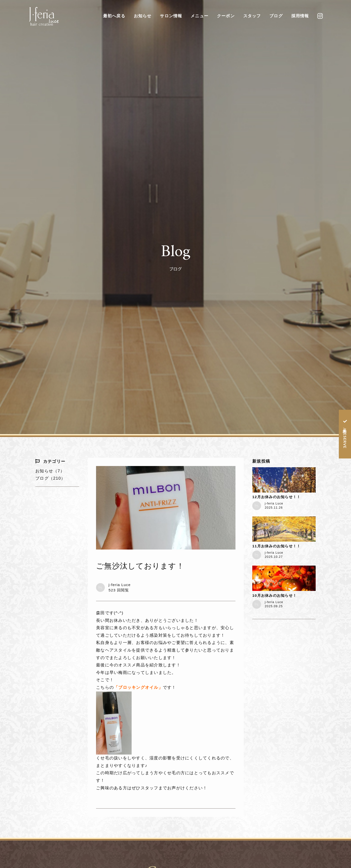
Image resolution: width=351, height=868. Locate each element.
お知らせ (143, 16)
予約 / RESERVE (345, 437)
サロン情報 (171, 16)
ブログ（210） (50, 478)
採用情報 (300, 16)
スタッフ (252, 16)
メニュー (200, 16)
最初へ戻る (114, 16)
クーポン (226, 16)
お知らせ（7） (50, 471)
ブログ (276, 16)
